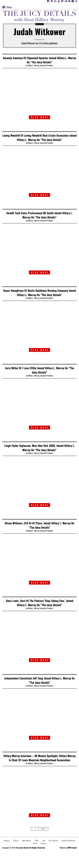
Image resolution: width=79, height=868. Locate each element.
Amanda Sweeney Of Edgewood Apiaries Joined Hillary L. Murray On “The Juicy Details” (40, 60)
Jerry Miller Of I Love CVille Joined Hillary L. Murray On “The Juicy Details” (40, 379)
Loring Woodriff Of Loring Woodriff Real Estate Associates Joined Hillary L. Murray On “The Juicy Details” (40, 139)
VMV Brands (72, 860)
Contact (43, 856)
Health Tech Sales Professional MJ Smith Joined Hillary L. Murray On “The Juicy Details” (39, 219)
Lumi (44, 853)
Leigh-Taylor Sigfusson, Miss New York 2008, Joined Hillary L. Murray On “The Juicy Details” (39, 456)
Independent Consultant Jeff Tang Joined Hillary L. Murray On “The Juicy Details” (40, 689)
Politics (16, 853)
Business (7, 853)
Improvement (26, 853)
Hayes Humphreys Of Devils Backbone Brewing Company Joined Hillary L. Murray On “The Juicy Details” (39, 299)
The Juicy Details (22, 860)
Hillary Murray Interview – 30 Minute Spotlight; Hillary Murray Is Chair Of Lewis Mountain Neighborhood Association (39, 768)
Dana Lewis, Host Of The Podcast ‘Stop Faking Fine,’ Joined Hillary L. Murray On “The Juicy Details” (40, 611)
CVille (36, 853)
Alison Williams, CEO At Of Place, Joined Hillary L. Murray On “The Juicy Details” (40, 534)
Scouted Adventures (68, 853)
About (35, 856)
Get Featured (53, 853)
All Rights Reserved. (37, 860)
